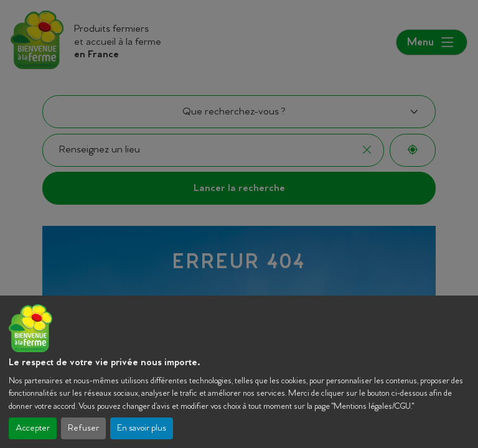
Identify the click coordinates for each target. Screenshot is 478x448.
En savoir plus (142, 428)
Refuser (83, 428)
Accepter (33, 428)
